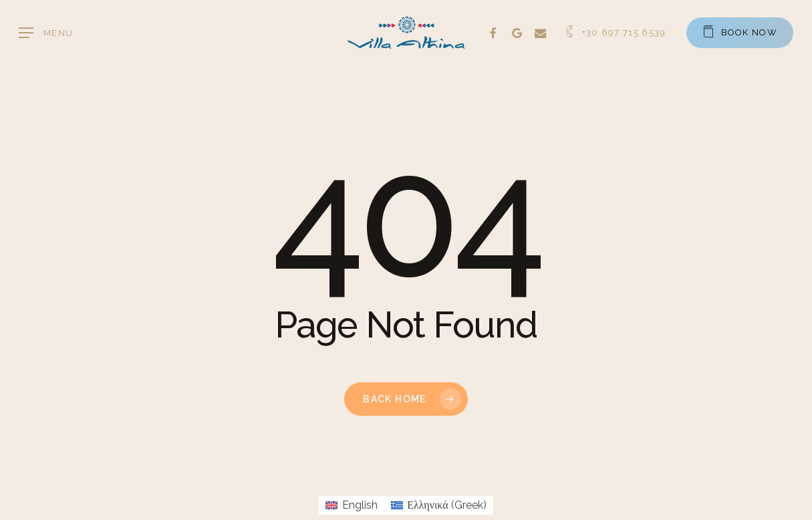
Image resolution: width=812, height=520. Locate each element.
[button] (46, 33)
